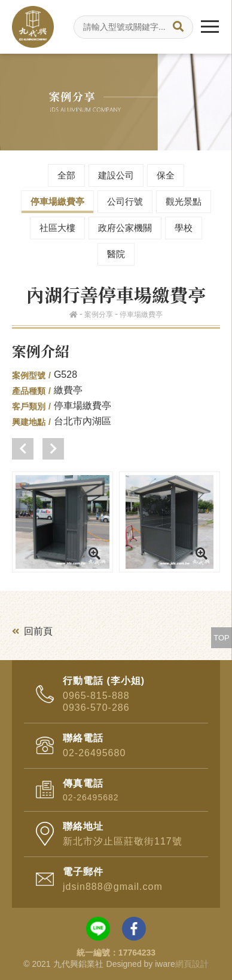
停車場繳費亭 (57, 201)
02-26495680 (94, 753)
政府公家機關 (125, 228)
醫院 (116, 254)
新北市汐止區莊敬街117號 (123, 841)
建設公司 (116, 175)
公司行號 (125, 201)
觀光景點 (184, 201)
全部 (66, 175)
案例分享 (99, 315)
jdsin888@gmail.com (113, 887)
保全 (166, 175)
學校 (184, 228)
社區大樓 (57, 228)
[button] (23, 449)
